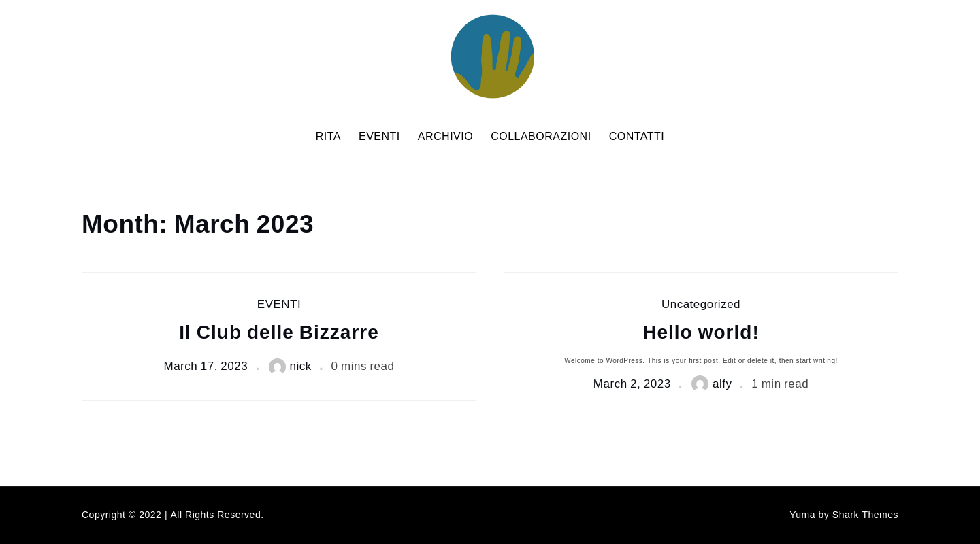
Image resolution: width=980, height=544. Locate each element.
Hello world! (701, 333)
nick (290, 367)
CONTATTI (637, 137)
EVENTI (379, 137)
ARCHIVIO (445, 137)
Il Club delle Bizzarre (279, 333)
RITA (328, 137)
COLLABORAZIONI (541, 137)
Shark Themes (865, 515)
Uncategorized (701, 305)
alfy (712, 384)
